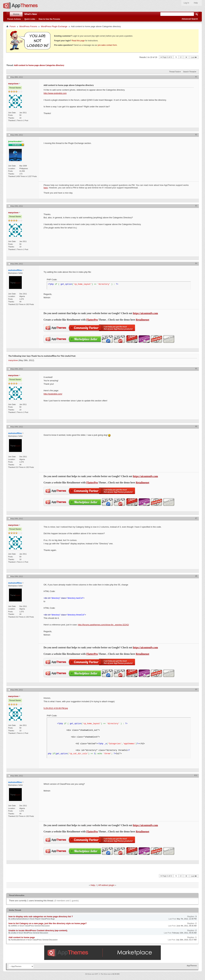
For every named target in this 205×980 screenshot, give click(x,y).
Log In (186, 3)
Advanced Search (190, 19)
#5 (196, 369)
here (46, 188)
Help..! (94, 885)
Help (196, 3)
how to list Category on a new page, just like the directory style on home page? (48, 923)
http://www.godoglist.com (55, 93)
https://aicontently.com (145, 313)
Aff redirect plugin (106, 885)
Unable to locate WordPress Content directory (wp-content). (38, 930)
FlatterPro (92, 320)
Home (16, 14)
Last (194, 57)
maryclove (13, 360)
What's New (31, 14)
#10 (196, 775)
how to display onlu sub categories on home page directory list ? (41, 916)
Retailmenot (143, 320)
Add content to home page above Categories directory (39, 65)
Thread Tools (174, 72)
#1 (196, 77)
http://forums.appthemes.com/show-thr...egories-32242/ (103, 625)
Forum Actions (14, 19)
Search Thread (189, 72)
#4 (196, 263)
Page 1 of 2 (167, 57)
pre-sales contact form (107, 45)
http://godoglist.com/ (53, 394)
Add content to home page (22, 937)
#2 (196, 135)
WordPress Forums (28, 26)
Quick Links (30, 19)
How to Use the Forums (49, 19)
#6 (196, 426)
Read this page (78, 41)
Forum (13, 26)
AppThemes (192, 965)
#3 (196, 206)
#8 (196, 576)
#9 (196, 689)
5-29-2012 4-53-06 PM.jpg (56, 708)
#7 (196, 518)
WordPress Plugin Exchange (54, 26)
